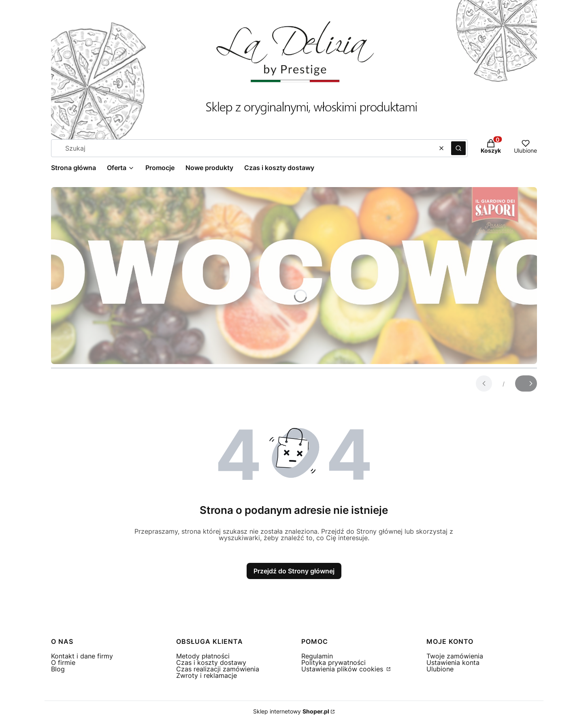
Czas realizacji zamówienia (218, 669)
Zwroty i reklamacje (207, 675)
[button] (458, 148)
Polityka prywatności (333, 662)
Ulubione (440, 669)
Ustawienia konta (453, 662)
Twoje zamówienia (455, 656)
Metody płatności (203, 656)
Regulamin (317, 656)
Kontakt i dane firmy (82, 656)
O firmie (63, 662)
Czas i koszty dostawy (211, 662)
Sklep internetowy (291, 711)
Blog (58, 669)
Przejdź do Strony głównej (294, 571)
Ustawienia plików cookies (343, 669)
